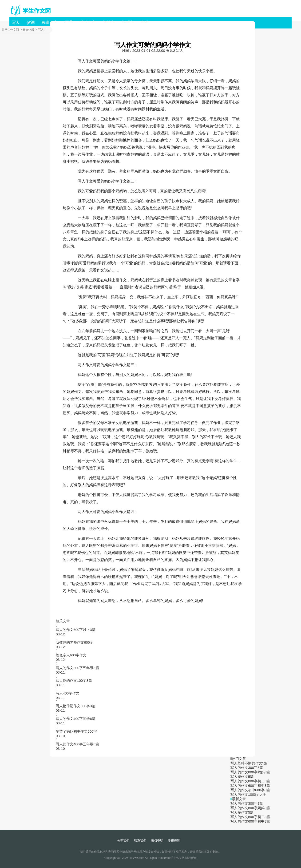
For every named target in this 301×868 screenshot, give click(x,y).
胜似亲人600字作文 (71, 655)
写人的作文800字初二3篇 (250, 781)
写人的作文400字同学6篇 (75, 719)
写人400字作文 (67, 693)
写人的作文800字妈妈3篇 (250, 772)
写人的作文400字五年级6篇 (77, 744)
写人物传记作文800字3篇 (75, 706)
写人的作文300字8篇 (247, 768)
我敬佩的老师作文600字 (75, 642)
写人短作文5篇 (242, 777)
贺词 (31, 22)
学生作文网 (12, 30)
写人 (16, 22)
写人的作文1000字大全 (248, 794)
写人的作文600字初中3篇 (250, 785)
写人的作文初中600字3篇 (250, 790)
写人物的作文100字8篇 (74, 680)
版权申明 (157, 841)
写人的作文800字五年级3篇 (77, 668)
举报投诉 (174, 841)
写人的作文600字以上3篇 (75, 630)
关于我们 (123, 841)
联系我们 (140, 841)
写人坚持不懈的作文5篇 (249, 763)
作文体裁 (28, 30)
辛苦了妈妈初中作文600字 (76, 731)
